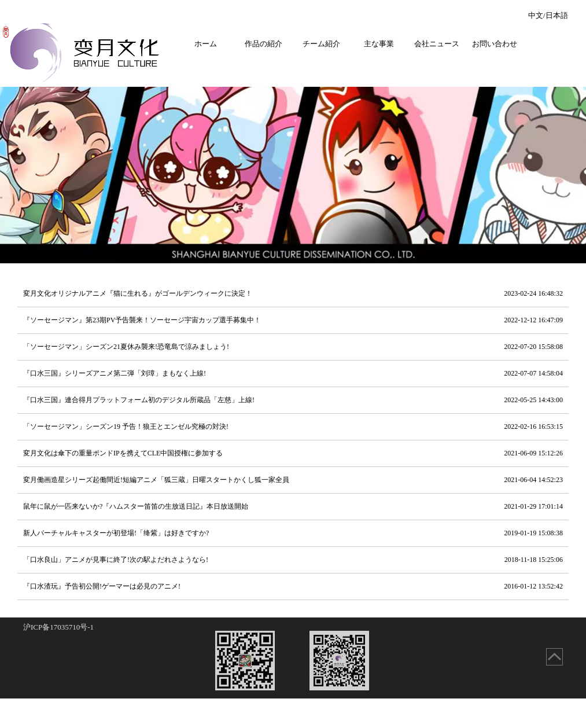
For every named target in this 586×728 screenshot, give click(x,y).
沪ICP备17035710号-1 (58, 627)
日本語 (557, 15)
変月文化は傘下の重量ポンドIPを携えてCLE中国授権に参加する (293, 453)
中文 (536, 15)
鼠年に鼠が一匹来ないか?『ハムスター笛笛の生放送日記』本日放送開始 (293, 507)
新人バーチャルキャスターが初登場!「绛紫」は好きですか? (293, 533)
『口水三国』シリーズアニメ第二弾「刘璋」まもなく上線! (293, 374)
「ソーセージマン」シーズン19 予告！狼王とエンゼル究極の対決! (293, 427)
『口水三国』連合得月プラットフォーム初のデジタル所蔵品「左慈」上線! (293, 400)
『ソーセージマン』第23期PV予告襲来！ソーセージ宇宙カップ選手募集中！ (293, 320)
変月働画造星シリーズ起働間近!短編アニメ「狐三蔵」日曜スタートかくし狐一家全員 (293, 480)
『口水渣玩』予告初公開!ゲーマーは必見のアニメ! (293, 587)
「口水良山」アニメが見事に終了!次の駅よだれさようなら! (293, 560)
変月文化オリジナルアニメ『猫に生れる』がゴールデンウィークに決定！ (293, 294)
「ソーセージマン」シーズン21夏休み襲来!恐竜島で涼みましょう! (293, 347)
